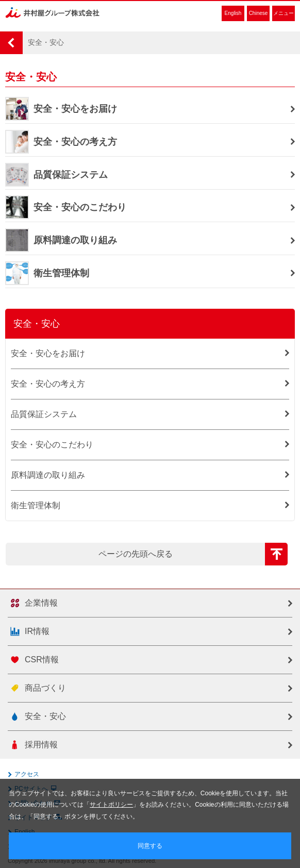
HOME (11, 43)
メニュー (284, 13)
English (233, 13)
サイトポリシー (111, 805)
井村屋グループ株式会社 (52, 13)
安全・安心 (37, 324)
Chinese (259, 13)
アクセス (27, 774)
